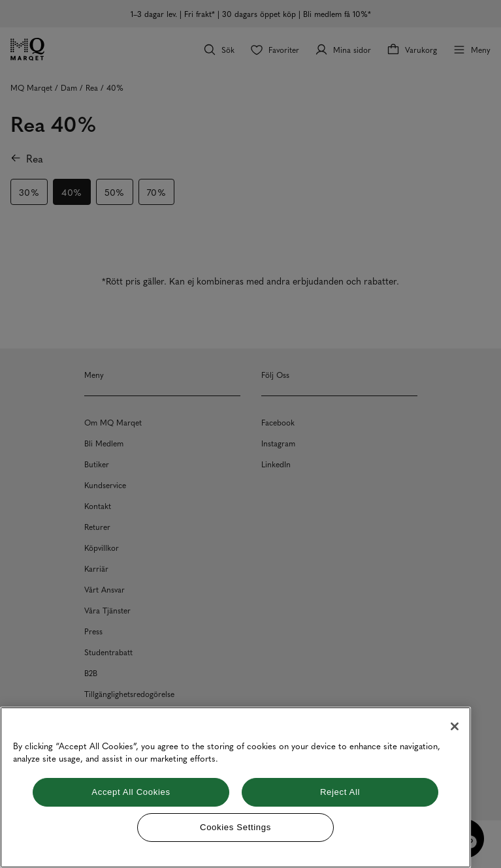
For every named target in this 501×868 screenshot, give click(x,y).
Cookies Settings (235, 827)
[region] (235, 787)
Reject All (340, 792)
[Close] (455, 726)
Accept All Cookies (131, 792)
